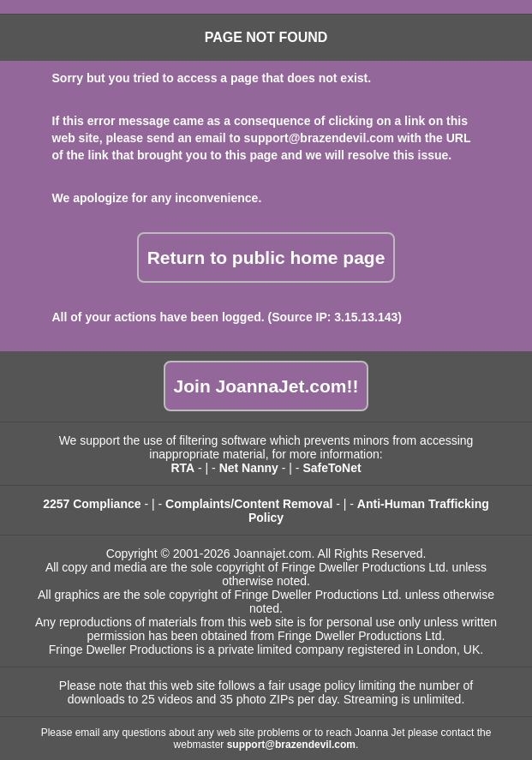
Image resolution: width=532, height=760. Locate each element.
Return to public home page (266, 257)
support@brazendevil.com (319, 138)
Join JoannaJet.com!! (266, 386)
